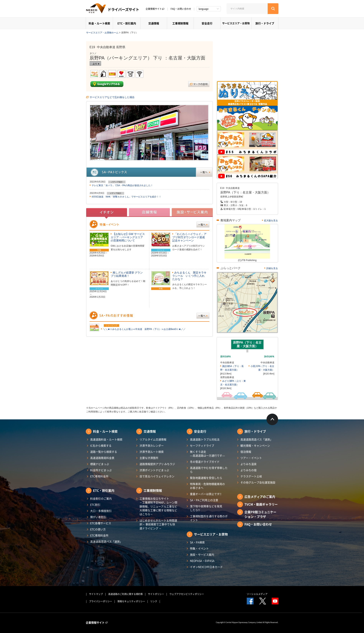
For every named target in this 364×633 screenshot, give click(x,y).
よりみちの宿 (248, 470)
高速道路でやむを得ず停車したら (209, 470)
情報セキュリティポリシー (131, 601)
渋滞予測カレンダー (152, 445)
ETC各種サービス (101, 523)
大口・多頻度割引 (101, 511)
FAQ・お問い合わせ (181, 9)
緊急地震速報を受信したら (206, 478)
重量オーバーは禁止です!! (206, 494)
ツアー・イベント (251, 458)
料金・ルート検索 (99, 23)
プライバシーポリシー (101, 601)
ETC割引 (95, 505)
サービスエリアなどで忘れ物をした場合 (112, 97)
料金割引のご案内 (101, 498)
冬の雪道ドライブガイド (205, 462)
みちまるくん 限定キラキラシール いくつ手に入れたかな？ (189, 276)
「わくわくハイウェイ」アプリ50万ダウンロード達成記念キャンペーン (189, 237)
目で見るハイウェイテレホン (157, 476)
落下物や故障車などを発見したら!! (206, 508)
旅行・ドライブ (265, 23)
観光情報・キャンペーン (255, 445)
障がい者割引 (98, 517)
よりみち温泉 (248, 464)
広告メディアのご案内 (260, 497)
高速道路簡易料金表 (102, 458)
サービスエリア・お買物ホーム (102, 33)
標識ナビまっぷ (100, 464)
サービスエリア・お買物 (236, 23)
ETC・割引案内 (127, 23)
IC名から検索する (101, 445)
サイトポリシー (156, 594)
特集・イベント (199, 548)
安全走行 (207, 23)
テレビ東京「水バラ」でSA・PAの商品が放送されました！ (122, 185)
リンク (154, 601)
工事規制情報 (180, 23)
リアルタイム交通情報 (153, 439)
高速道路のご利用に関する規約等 (125, 594)
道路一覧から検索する (104, 452)
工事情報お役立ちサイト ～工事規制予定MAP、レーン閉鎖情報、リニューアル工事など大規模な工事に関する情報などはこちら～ (158, 506)
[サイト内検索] (247, 9)
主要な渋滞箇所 (149, 458)
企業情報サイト (155, 9)
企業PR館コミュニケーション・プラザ (260, 514)
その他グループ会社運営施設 (258, 482)
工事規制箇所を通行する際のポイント (209, 518)
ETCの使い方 (98, 529)
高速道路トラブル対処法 (205, 439)
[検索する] (273, 9)
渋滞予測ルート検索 (152, 452)
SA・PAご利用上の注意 (204, 500)
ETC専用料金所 (99, 476)
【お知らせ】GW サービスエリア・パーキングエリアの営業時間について (128, 237)
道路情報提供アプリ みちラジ (157, 464)
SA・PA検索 (197, 542)
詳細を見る (272, 268)
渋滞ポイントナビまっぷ (154, 470)
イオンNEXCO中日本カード (206, 567)
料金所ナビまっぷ (101, 470)
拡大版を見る (271, 221)
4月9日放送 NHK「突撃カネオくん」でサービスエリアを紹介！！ (127, 197)
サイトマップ (96, 594)
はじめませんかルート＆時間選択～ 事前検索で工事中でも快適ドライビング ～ (158, 524)
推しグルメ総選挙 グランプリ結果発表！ (127, 274)
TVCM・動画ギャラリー (261, 504)
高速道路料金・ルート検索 (106, 439)
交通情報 (154, 23)
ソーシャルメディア (257, 594)
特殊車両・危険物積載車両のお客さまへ (207, 486)
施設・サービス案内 (202, 554)
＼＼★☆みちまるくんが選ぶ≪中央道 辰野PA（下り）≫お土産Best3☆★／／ (144, 329)
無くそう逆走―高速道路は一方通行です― (207, 454)
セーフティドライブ (202, 445)
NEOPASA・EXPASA (202, 561)
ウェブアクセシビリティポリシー (187, 594)
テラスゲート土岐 (251, 476)
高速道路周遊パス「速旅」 (106, 541)
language (204, 9)
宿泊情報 (246, 452)
